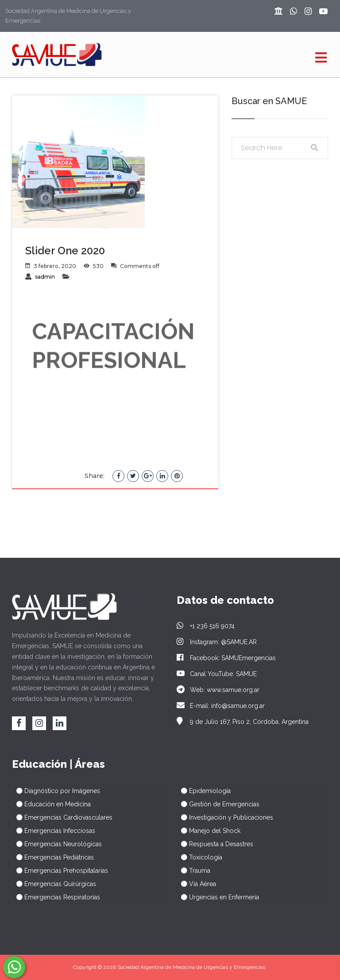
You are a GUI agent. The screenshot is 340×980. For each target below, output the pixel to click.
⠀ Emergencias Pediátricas (53, 857)
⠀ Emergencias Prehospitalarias (60, 871)
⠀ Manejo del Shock (209, 831)
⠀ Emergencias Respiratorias (56, 897)
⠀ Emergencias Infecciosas (54, 831)
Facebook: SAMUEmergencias (226, 658)
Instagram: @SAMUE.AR (217, 642)
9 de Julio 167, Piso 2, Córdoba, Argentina (243, 722)
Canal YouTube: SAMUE (217, 674)
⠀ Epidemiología (204, 791)
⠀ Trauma (193, 871)
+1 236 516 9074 (206, 626)
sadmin (45, 277)
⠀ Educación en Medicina (51, 804)
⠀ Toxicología (199, 857)
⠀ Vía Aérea (196, 884)
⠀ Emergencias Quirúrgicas (54, 884)
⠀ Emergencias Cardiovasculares (62, 817)
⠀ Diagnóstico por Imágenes (56, 791)
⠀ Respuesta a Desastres (215, 844)
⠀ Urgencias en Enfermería (218, 897)
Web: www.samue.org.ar (218, 690)
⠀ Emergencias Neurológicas (57, 844)
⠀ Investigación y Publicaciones (225, 817)
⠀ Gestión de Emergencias (218, 804)
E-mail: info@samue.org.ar (221, 706)
